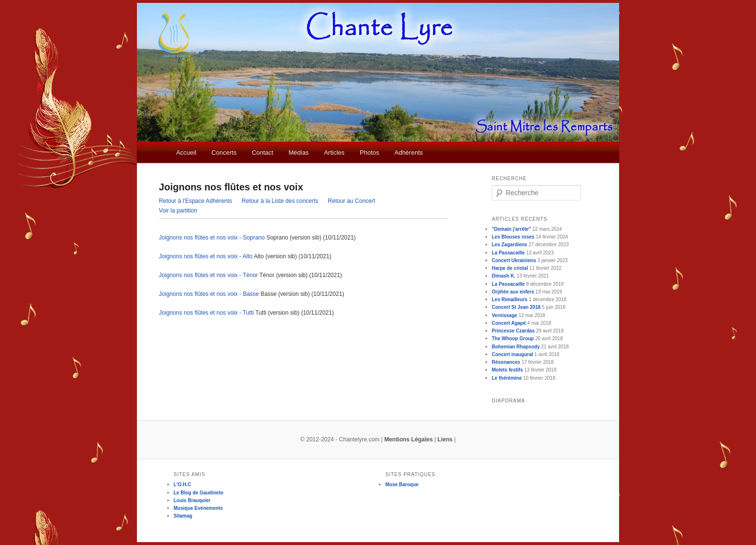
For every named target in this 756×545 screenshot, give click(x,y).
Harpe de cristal (510, 268)
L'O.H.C (182, 485)
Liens (445, 439)
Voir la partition (178, 211)
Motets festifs (507, 370)
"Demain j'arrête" (511, 229)
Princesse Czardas (513, 331)
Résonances (506, 362)
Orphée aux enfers (513, 292)
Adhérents (409, 153)
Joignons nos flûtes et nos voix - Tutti (207, 313)
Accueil (186, 153)
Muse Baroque (402, 485)
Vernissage (505, 315)
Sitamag (183, 516)
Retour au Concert (351, 201)
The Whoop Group (513, 339)
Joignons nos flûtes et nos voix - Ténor (209, 275)
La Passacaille (508, 253)
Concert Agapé (509, 323)
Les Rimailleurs (510, 299)
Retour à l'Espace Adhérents (196, 201)
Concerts (224, 153)
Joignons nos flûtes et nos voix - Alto (206, 256)
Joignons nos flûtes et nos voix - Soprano (212, 238)
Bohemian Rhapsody (516, 347)
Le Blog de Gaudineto (198, 493)
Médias (298, 153)
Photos (369, 153)
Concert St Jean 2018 (516, 307)
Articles (334, 153)
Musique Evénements (198, 508)
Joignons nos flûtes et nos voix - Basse (209, 294)
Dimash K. (504, 276)
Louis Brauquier (192, 500)
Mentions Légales (409, 439)
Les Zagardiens (509, 245)
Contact (263, 153)
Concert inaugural (513, 354)
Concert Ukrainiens (514, 260)
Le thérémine (507, 378)
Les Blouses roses (513, 237)
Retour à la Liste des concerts (280, 201)
